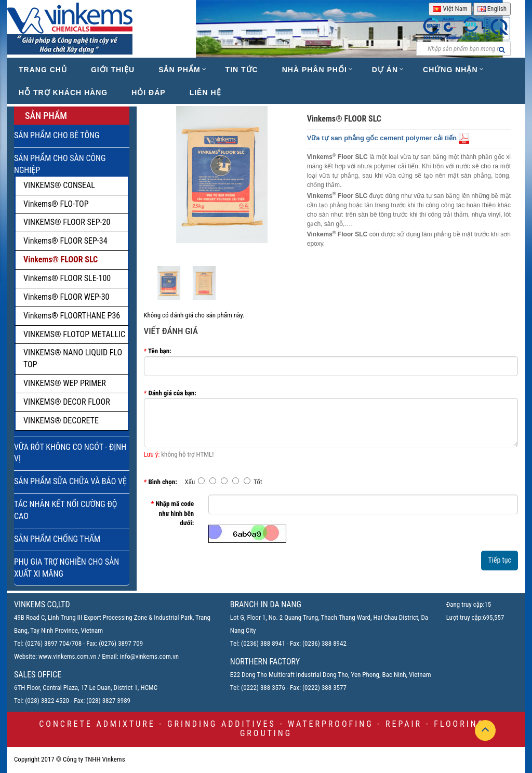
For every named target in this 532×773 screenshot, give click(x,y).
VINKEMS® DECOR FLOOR (67, 402)
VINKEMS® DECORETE (61, 421)
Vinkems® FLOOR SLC (61, 259)
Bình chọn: (162, 482)
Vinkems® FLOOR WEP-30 (66, 297)
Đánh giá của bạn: (172, 393)
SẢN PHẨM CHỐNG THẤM (57, 539)
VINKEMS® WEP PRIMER (65, 383)
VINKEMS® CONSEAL (59, 185)
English (492, 9)
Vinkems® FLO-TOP (56, 204)
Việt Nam (450, 9)
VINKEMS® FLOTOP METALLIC (74, 334)
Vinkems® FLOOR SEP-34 (65, 241)
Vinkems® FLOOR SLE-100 (67, 278)
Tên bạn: (160, 351)
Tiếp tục (500, 560)
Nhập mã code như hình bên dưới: (175, 513)
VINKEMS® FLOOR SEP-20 (67, 222)
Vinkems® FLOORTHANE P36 (72, 316)
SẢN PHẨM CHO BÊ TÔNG (57, 135)
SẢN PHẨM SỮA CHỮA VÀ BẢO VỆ (70, 481)
